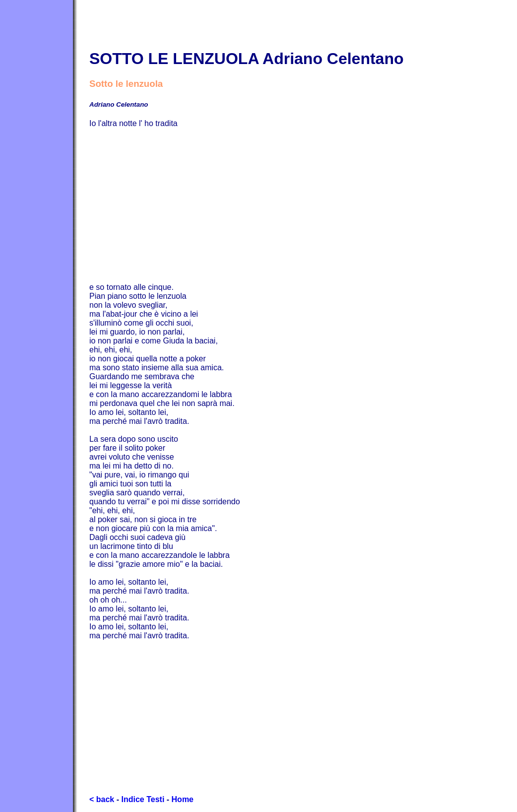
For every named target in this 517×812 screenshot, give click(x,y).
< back (102, 799)
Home (183, 799)
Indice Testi (143, 799)
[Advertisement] (303, 205)
